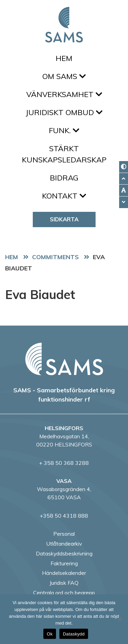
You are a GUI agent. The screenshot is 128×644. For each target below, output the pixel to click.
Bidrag (64, 178)
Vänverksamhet (64, 94)
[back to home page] (64, 359)
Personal (64, 534)
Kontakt (64, 196)
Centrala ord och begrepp (64, 593)
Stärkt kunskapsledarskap (64, 154)
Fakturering (64, 563)
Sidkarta (64, 219)
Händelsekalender (64, 573)
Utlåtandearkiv (64, 544)
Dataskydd (74, 634)
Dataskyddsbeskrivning (64, 553)
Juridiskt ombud (64, 112)
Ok (50, 634)
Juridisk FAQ (64, 583)
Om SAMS (64, 76)
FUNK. (64, 130)
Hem (64, 58)
